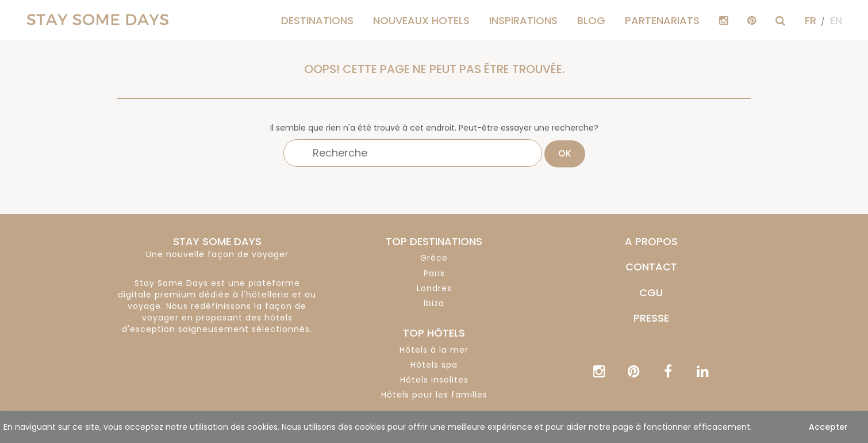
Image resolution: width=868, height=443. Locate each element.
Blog (591, 20)
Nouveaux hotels (421, 20)
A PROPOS (651, 241)
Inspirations (523, 20)
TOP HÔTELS (434, 333)
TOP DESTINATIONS (434, 241)
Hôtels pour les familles (434, 395)
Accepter (828, 427)
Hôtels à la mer (434, 350)
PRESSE (651, 318)
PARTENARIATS (662, 20)
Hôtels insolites (434, 380)
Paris (434, 273)
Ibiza (434, 303)
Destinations (317, 20)
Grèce (434, 258)
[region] (434, 427)
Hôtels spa (434, 365)
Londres (434, 288)
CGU (651, 293)
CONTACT (651, 267)
